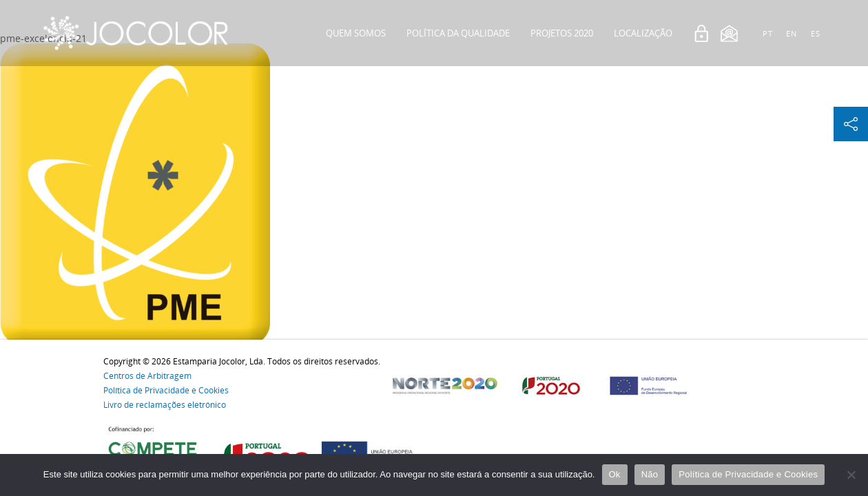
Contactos (647, 99)
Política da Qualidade (458, 33)
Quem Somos (356, 33)
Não (650, 474)
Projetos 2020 (562, 33)
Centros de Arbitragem (147, 376)
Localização (643, 33)
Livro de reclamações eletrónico (165, 405)
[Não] (851, 475)
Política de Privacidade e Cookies (166, 390)
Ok (615, 474)
